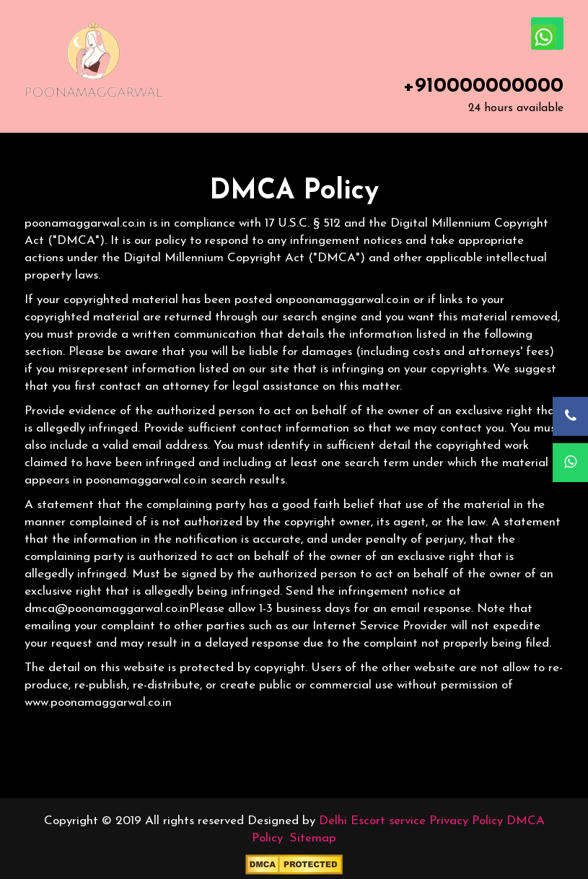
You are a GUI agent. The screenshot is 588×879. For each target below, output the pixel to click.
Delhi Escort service (372, 821)
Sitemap (313, 838)
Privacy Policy (466, 821)
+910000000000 (483, 86)
